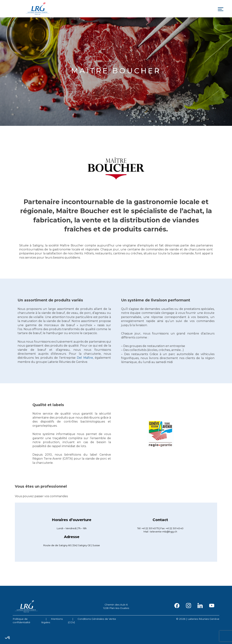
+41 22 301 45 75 (150, 528)
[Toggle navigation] (221, 9)
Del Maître (85, 358)
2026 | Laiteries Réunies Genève (199, 619)
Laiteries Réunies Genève (38, 9)
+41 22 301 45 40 (175, 528)
